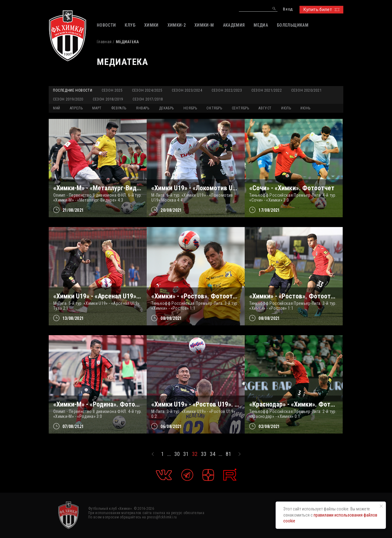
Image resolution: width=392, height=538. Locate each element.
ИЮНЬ (305, 108)
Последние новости (73, 90)
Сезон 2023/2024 (187, 90)
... (169, 454)
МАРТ (97, 108)
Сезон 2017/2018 (148, 99)
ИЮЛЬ (286, 108)
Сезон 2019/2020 (68, 99)
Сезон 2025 (112, 90)
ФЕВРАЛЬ (119, 108)
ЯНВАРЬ (143, 108)
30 (177, 454)
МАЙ (57, 108)
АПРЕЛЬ (76, 108)
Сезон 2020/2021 (306, 90)
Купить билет (321, 9)
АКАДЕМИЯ (234, 25)
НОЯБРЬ (190, 108)
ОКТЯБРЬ (214, 108)
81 (228, 454)
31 (186, 454)
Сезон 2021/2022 (267, 90)
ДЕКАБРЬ (166, 108)
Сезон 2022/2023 (227, 90)
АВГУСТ (265, 108)
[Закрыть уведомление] (381, 506)
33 (204, 454)
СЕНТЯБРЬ (241, 108)
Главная (104, 42)
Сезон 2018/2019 (108, 99)
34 (213, 454)
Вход (288, 9)
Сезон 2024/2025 (147, 90)
